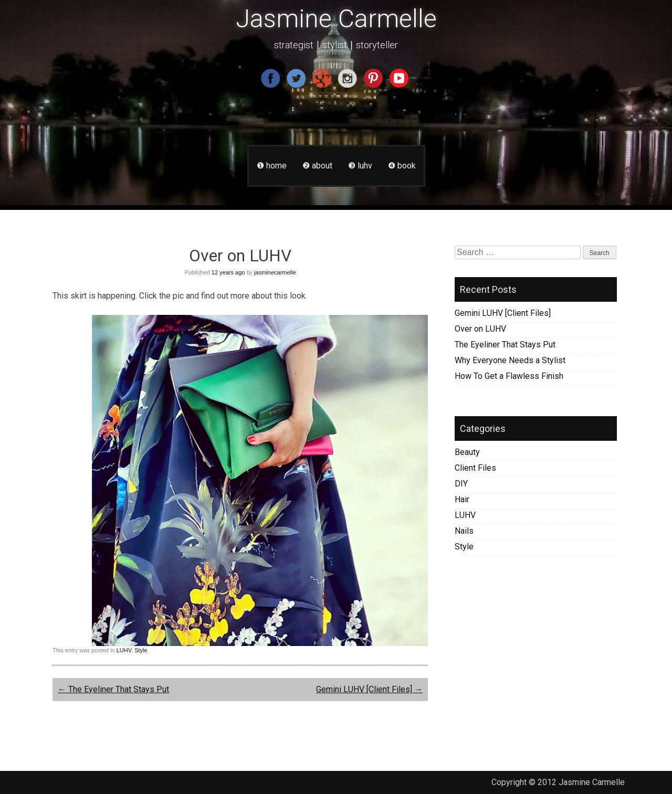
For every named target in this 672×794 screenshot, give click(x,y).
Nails (464, 531)
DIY (461, 484)
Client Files (475, 468)
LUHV (124, 650)
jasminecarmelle (275, 272)
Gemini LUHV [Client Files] (369, 689)
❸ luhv (360, 166)
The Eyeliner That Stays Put (113, 689)
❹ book (402, 166)
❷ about (317, 166)
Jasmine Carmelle (336, 19)
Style (141, 650)
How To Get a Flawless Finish (509, 376)
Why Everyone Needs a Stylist (510, 360)
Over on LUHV (480, 329)
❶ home (272, 166)
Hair (462, 499)
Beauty (467, 452)
